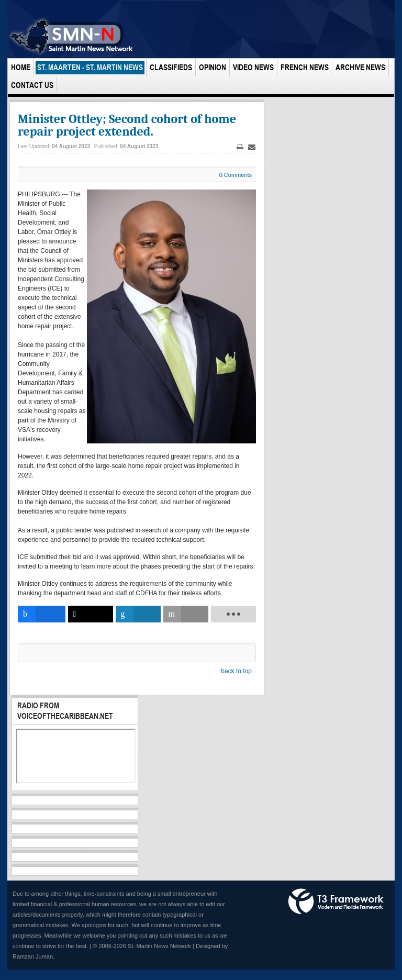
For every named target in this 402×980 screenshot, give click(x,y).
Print (240, 147)
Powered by (336, 901)
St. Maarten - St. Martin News (90, 67)
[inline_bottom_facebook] (42, 614)
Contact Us (32, 85)
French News (305, 67)
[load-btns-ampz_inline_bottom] (233, 614)
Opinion (213, 67)
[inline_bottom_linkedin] (138, 614)
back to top (236, 671)
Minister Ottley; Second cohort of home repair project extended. (127, 125)
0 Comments (236, 175)
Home (21, 67)
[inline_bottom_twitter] (91, 614)
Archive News (360, 67)
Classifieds (171, 67)
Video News (253, 67)
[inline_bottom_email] (186, 614)
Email (252, 147)
